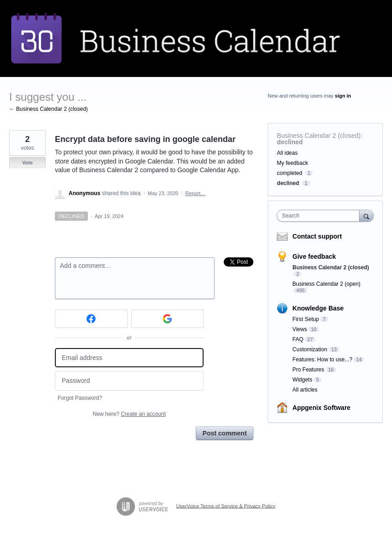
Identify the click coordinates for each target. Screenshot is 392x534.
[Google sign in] (168, 319)
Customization (310, 349)
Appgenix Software (321, 408)
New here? (129, 414)
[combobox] (320, 216)
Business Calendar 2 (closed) (319, 136)
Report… (195, 193)
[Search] (366, 215)
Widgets (302, 380)
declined (290, 142)
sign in (343, 96)
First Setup (306, 319)
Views (300, 329)
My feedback (292, 163)
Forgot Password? (80, 398)
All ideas (287, 153)
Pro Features (308, 370)
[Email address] (129, 358)
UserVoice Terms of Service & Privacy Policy (226, 506)
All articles (305, 390)
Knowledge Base (318, 308)
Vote (27, 163)
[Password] (129, 381)
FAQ (298, 339)
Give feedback (314, 256)
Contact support (317, 236)
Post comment (225, 433)
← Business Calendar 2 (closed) (48, 109)
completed (289, 173)
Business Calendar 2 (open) (326, 284)
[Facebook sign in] (91, 319)
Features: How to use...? (322, 360)
